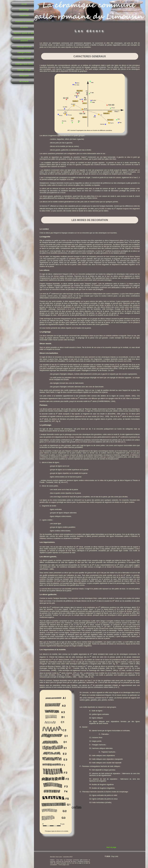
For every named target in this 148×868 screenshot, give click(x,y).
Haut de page (111, 847)
